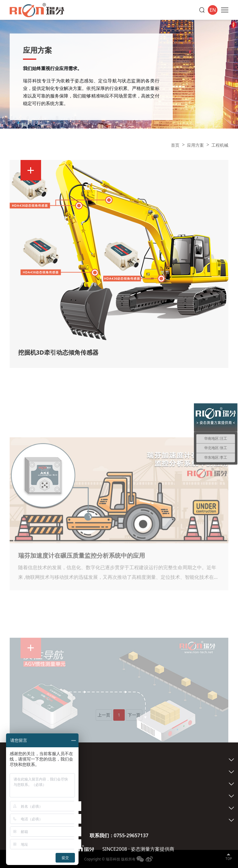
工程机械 (220, 145)
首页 (175, 145)
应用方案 (195, 145)
